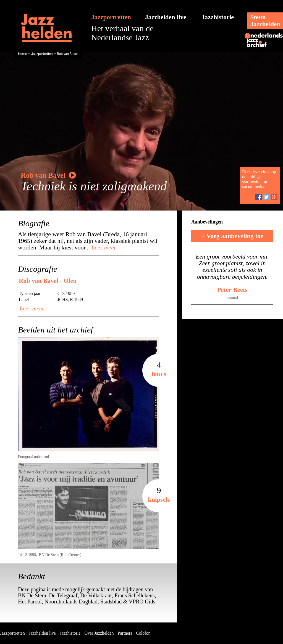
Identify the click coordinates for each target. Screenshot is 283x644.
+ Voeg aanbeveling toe (232, 236)
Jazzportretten (111, 17)
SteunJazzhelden (265, 21)
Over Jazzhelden (99, 633)
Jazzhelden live (166, 17)
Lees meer (103, 247)
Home (22, 54)
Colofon (143, 633)
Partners (125, 633)
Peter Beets (232, 290)
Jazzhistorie (218, 17)
